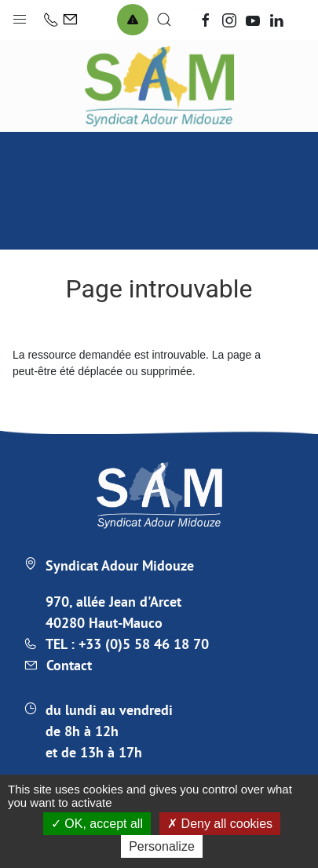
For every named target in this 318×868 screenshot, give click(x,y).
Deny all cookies (220, 824)
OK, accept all (97, 824)
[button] (20, 16)
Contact (69, 665)
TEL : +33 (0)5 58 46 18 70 (127, 644)
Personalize (162, 846)
